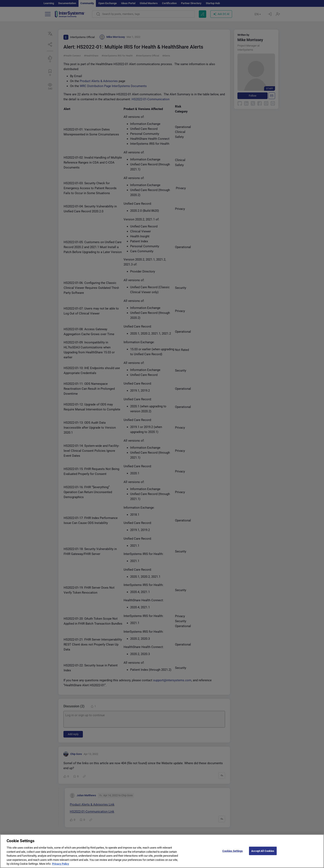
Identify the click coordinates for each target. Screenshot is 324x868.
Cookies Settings (233, 854)
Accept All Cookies (263, 854)
